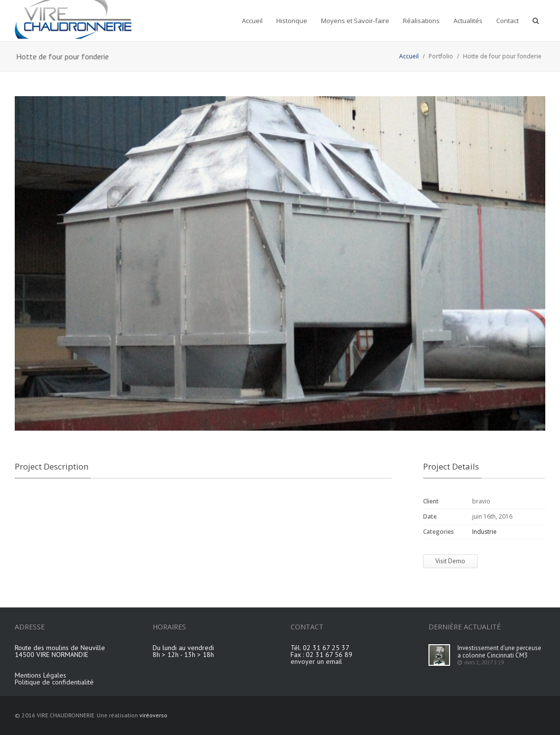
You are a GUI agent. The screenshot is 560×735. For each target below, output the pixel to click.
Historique (292, 21)
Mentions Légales (40, 675)
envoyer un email (316, 661)
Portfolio (447, 56)
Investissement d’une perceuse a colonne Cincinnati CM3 (499, 652)
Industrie (484, 532)
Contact (507, 21)
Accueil (252, 21)
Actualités (468, 21)
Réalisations (421, 21)
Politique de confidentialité (54, 682)
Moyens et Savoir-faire (355, 21)
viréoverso (153, 715)
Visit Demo (450, 561)
